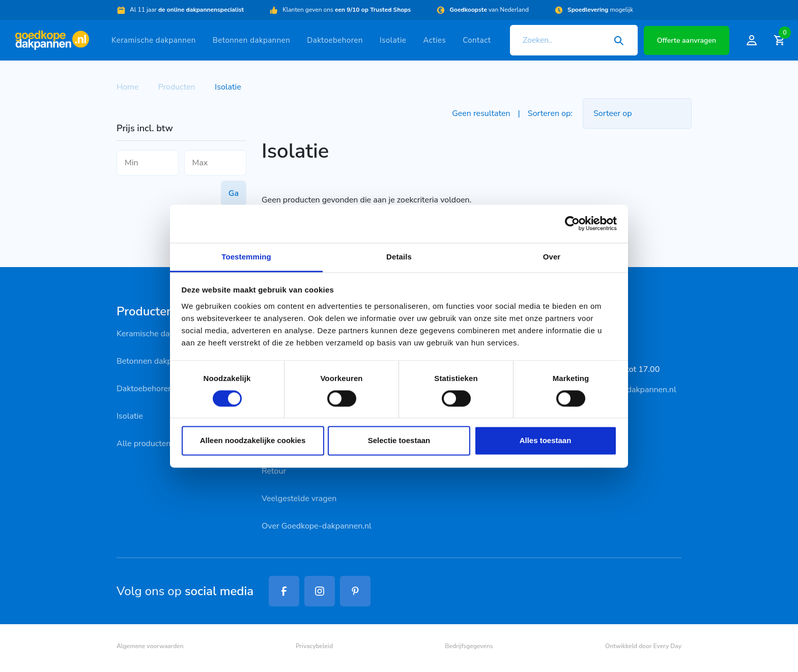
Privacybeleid (314, 646)
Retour (274, 471)
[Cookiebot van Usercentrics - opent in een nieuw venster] (572, 223)
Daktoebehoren (335, 40)
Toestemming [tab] (246, 257)
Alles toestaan (546, 441)
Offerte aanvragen (687, 40)
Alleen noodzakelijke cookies (253, 441)
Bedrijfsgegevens (469, 646)
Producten (177, 87)
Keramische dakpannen (154, 40)
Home (127, 87)
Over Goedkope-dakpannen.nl (317, 526)
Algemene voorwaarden (150, 646)
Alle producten (144, 444)
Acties (434, 40)
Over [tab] (552, 257)
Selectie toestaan (399, 441)
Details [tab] (399, 257)
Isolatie (393, 40)
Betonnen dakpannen (251, 40)
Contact (477, 40)
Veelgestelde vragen (299, 499)
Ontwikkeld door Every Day (643, 646)
